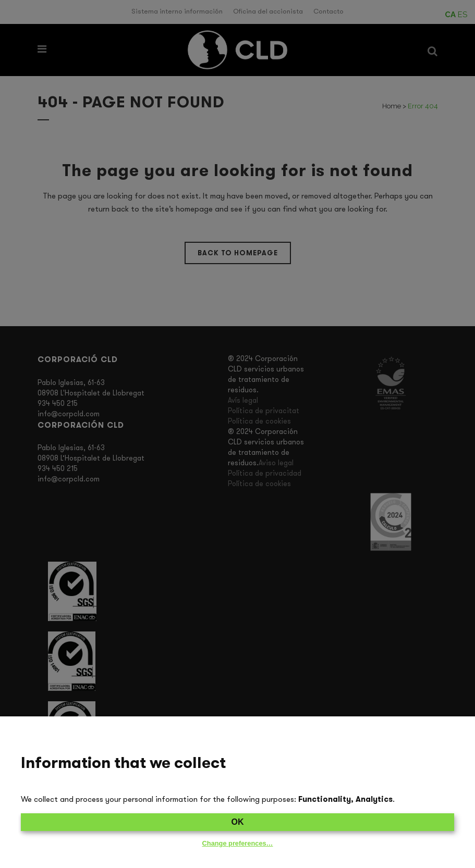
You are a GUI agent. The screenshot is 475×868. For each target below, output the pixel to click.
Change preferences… (238, 843)
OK (238, 822)
